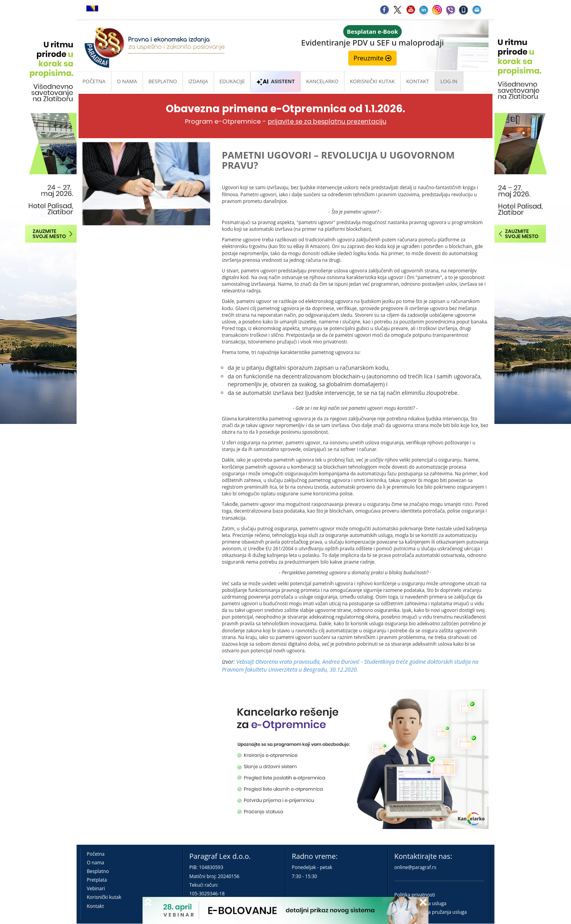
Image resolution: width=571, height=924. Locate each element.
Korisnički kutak (104, 897)
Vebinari (96, 888)
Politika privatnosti (415, 895)
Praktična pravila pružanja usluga (431, 912)
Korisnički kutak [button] (372, 81)
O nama (127, 81)
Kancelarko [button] (322, 81)
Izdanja (198, 81)
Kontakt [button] (417, 81)
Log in (449, 81)
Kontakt (95, 906)
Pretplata (97, 880)
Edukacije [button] (232, 81)
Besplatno (163, 81)
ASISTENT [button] (276, 81)
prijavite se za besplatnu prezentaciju (327, 121)
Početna (94, 81)
